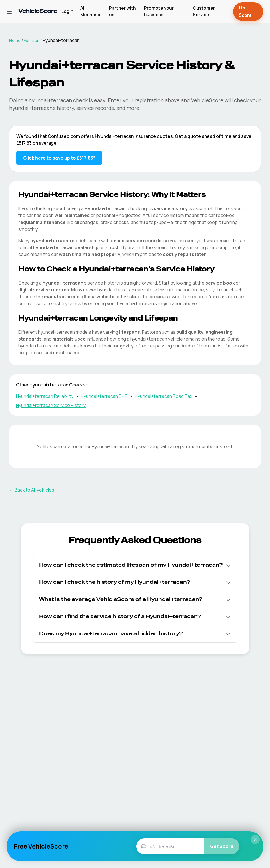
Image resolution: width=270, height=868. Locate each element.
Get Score (248, 12)
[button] (135, 565)
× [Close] (255, 839)
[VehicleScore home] (38, 12)
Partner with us (123, 11)
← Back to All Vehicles (32, 490)
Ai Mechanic (91, 11)
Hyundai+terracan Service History (51, 405)
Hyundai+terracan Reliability (45, 396)
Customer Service (204, 11)
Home (15, 40)
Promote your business (159, 11)
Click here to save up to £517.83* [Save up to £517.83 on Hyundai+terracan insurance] (59, 158)
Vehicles (32, 40)
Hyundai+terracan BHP (104, 396)
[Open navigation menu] (9, 12)
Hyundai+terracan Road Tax (164, 396)
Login (67, 11)
